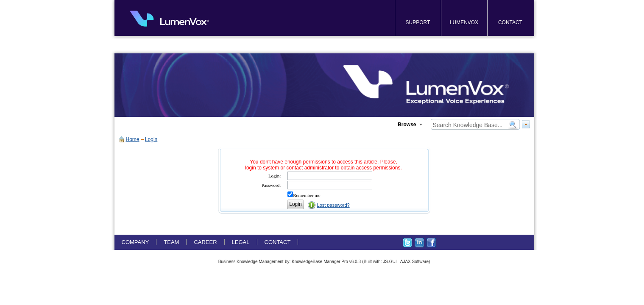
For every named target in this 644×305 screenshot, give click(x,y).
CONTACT (510, 22)
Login (151, 139)
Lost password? (333, 205)
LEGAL (241, 242)
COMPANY (135, 242)
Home (133, 139)
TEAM (171, 242)
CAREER (205, 242)
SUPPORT (418, 22)
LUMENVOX (464, 22)
